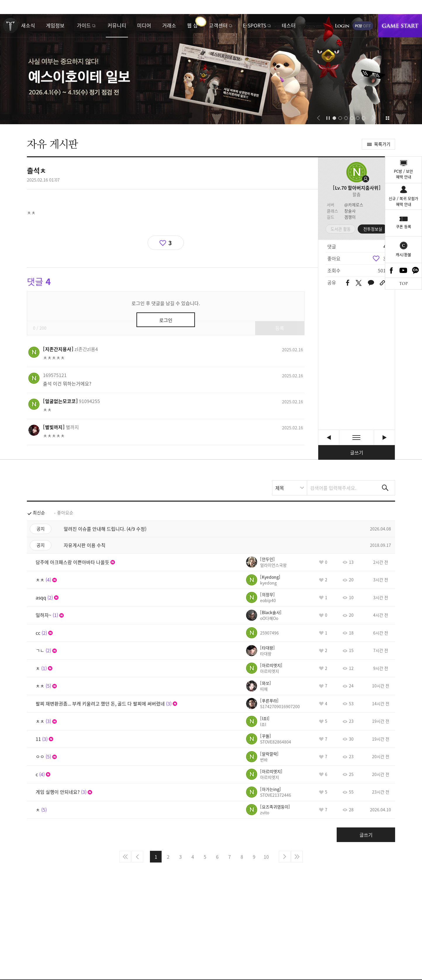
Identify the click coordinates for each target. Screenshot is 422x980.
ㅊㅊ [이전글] (329, 437)
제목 (280, 488)
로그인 (342, 26)
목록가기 (382, 144)
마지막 (297, 857)
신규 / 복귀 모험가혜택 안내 (403, 201)
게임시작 (400, 26)
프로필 (357, 172)
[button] (318, 118)
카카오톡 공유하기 (371, 283)
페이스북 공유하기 (348, 283)
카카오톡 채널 (416, 270)
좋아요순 (65, 513)
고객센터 (218, 25)
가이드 (84, 25)
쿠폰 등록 (404, 226)
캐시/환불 (403, 254)
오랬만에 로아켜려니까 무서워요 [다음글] (384, 437)
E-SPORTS (255, 25)
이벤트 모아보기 (387, 118)
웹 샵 (192, 25)
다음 (285, 857)
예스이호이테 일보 (211, 69)
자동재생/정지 (328, 118)
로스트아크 (11, 25)
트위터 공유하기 (358, 283)
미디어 (144, 25)
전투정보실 (373, 229)
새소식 (28, 25)
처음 (125, 857)
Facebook (391, 270)
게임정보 (55, 25)
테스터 (289, 25)
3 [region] (384, 258)
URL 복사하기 (382, 283)
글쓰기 (357, 452)
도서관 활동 (341, 229)
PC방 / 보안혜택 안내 (403, 174)
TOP (403, 284)
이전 (137, 857)
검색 (385, 488)
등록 (280, 328)
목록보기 (357, 437)
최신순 (39, 513)
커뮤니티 (117, 25)
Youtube (404, 270)
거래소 (169, 25)
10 (266, 857)
